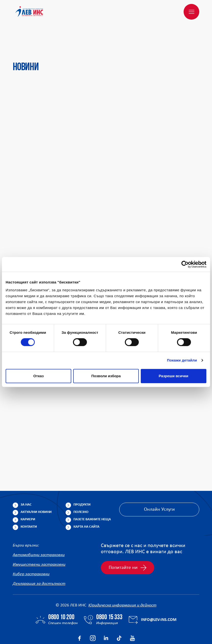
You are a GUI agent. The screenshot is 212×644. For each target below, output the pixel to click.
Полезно (81, 489)
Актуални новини (36, 489)
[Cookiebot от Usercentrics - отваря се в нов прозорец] (185, 264)
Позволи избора (106, 376)
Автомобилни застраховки (39, 531)
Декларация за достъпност (39, 560)
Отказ (39, 376)
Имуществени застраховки (39, 541)
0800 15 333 (109, 594)
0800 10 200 (61, 594)
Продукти (82, 481)
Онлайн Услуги (159, 486)
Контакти (29, 503)
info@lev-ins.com (159, 596)
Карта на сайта (86, 503)
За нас (26, 481)
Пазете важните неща (92, 496)
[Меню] (191, 12)
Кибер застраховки (31, 551)
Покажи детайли (182, 360)
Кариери (28, 496)
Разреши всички (173, 376)
